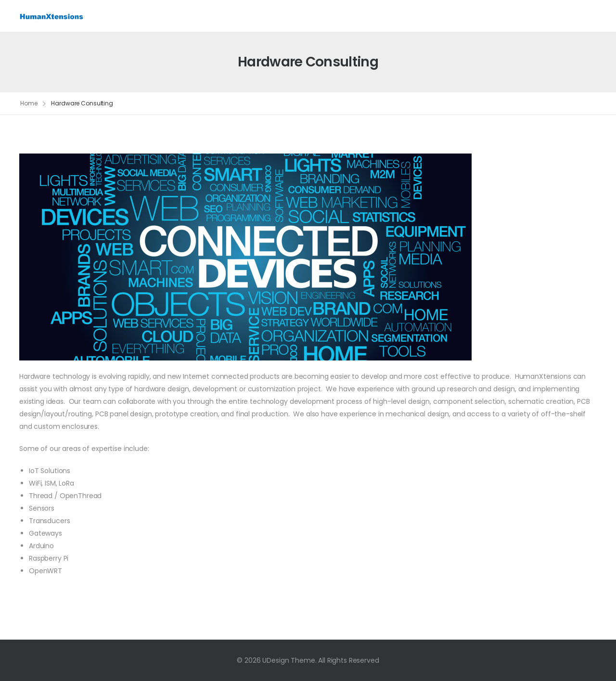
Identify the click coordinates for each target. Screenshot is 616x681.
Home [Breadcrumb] (29, 103)
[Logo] (52, 16)
